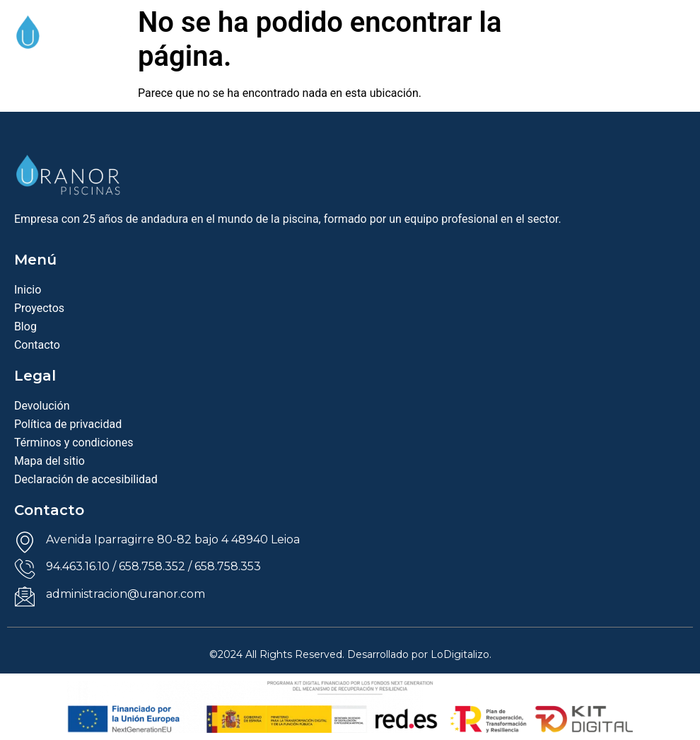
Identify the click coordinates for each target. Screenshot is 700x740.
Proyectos (39, 308)
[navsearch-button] (634, 45)
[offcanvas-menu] (674, 48)
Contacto (37, 345)
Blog (25, 326)
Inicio (28, 290)
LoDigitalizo (460, 654)
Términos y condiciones (74, 443)
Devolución (42, 406)
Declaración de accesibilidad (86, 479)
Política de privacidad (68, 424)
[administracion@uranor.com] (25, 596)
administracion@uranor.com (126, 594)
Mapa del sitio (49, 461)
